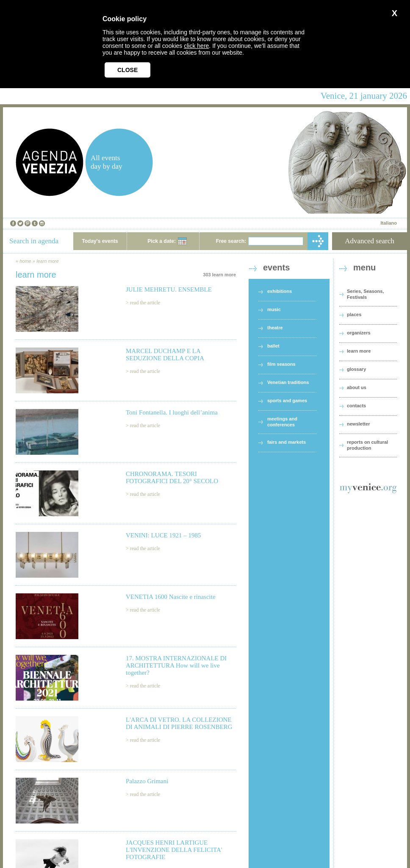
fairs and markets (287, 442)
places (354, 314)
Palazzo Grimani (147, 781)
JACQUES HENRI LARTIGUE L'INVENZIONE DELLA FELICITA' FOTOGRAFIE (174, 850)
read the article (145, 303)
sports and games (287, 401)
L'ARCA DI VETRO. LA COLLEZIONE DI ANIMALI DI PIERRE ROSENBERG (179, 723)
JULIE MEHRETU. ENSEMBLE (169, 289)
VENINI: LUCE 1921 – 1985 (163, 535)
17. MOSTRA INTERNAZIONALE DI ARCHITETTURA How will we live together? (176, 665)
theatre (275, 328)
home (25, 261)
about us (357, 387)
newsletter (358, 424)
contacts (356, 406)
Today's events (100, 241)
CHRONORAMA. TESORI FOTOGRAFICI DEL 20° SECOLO (172, 477)
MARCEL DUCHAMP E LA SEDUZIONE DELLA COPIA (165, 355)
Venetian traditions (288, 382)
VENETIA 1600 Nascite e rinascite (171, 597)
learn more (48, 261)
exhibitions (280, 291)
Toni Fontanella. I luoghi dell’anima (172, 412)
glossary (356, 369)
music (274, 309)
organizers (359, 333)
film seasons (281, 364)
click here (196, 46)
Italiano (389, 223)
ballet (273, 346)
